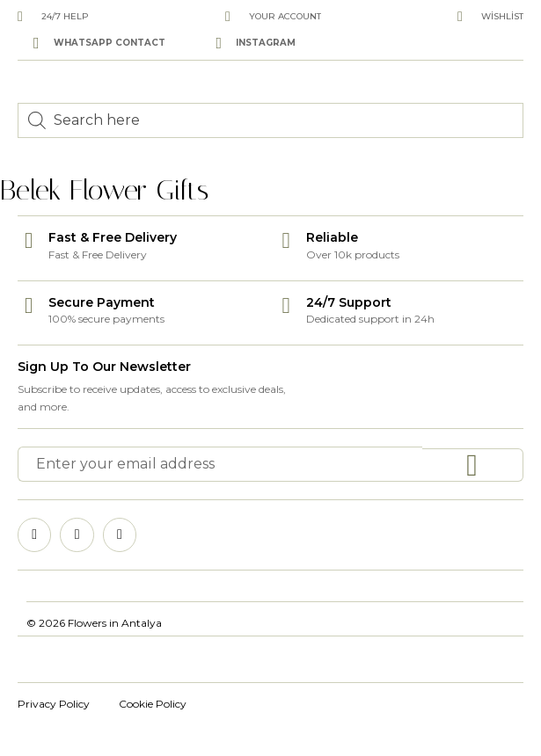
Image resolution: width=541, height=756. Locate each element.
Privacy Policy (54, 704)
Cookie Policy (153, 704)
